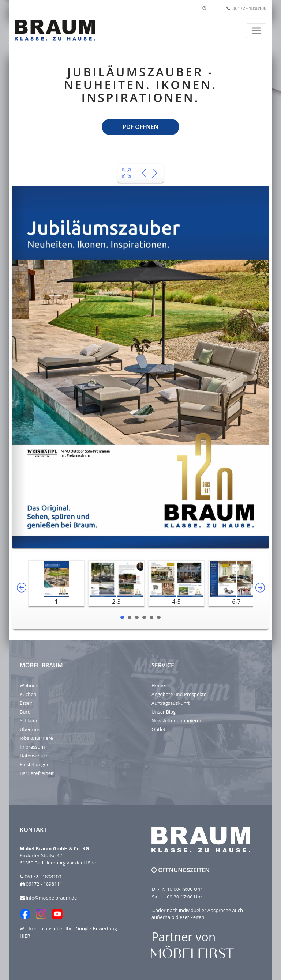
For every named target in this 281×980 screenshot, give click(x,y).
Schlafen (29, 720)
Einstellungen (35, 764)
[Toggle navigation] (256, 31)
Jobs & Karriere (36, 738)
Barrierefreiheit (37, 773)
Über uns (30, 729)
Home (158, 685)
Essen (26, 703)
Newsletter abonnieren (177, 720)
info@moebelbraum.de (51, 898)
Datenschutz (34, 756)
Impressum (32, 747)
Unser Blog (164, 712)
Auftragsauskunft (171, 703)
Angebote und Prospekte (179, 694)
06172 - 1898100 (250, 8)
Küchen (28, 694)
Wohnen (29, 685)
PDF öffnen (140, 127)
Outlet (158, 729)
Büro (25, 712)
